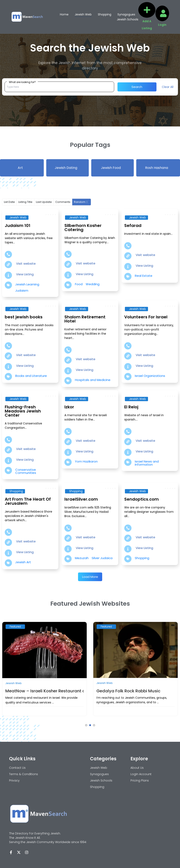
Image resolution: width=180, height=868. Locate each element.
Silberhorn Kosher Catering (83, 228)
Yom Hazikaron (86, 461)
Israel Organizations (150, 376)
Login (162, 25)
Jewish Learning (27, 284)
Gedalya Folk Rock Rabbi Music (128, 691)
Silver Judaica (102, 558)
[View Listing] (8, 275)
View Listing (25, 274)
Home (64, 14)
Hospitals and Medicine (93, 380)
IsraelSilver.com (81, 499)
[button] (86, 725)
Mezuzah (82, 558)
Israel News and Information (147, 463)
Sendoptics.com (142, 499)
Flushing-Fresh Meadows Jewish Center (23, 411)
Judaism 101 (18, 225)
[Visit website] (8, 265)
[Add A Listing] (147, 10)
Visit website (26, 263)
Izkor (69, 407)
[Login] (163, 13)
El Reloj (131, 407)
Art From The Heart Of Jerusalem (28, 501)
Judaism (22, 290)
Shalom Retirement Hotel (85, 319)
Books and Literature (31, 376)
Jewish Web (83, 14)
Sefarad (133, 225)
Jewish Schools (128, 19)
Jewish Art (23, 562)
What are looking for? (22, 82)
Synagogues (126, 14)
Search (137, 87)
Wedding (93, 284)
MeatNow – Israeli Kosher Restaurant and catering (57, 691)
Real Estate (144, 276)
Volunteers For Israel (146, 317)
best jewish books (24, 317)
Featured (15, 627)
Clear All (168, 87)
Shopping (105, 14)
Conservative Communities (26, 471)
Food (79, 284)
